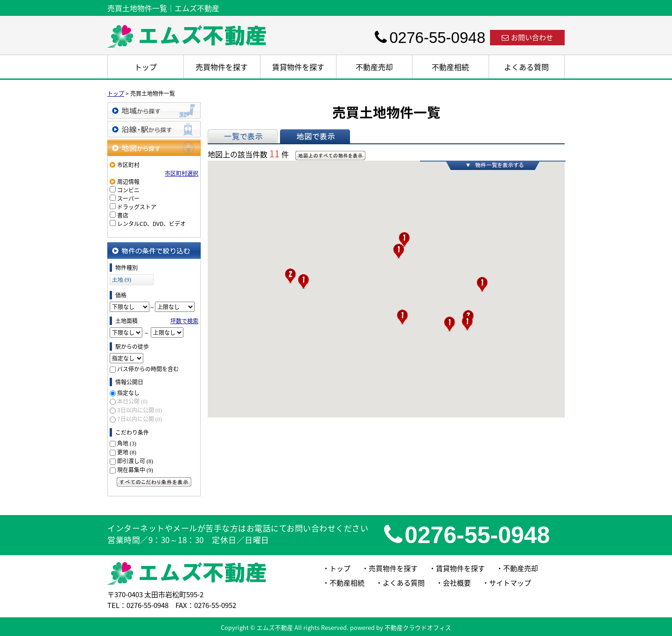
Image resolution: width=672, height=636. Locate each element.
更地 (127, 452)
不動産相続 (450, 67)
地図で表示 (315, 136)
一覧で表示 (243, 136)
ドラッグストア (137, 207)
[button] (290, 276)
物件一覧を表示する (493, 165)
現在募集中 (135, 470)
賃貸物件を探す (298, 67)
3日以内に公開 (140, 410)
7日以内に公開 (140, 419)
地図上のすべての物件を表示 (330, 155)
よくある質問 (526, 67)
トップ (146, 67)
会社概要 (457, 583)
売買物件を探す (222, 67)
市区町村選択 (182, 173)
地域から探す (154, 110)
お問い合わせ (527, 37)
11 (274, 153)
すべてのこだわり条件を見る (154, 482)
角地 (127, 443)
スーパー (128, 198)
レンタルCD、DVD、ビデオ (151, 224)
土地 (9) (122, 280)
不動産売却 (374, 67)
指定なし (128, 393)
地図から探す (154, 148)
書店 (123, 215)
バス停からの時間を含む (148, 369)
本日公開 (132, 401)
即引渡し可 (135, 461)
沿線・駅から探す (154, 129)
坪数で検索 (184, 321)
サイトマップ (510, 583)
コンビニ (128, 190)
